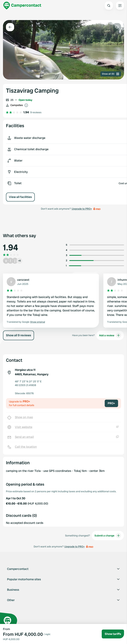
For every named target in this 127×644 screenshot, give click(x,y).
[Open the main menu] (120, 6)
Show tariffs (113, 634)
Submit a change (108, 536)
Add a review (110, 335)
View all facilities (20, 197)
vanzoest (23, 280)
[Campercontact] (22, 6)
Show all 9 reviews (19, 335)
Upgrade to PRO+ (82, 209)
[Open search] (109, 6)
